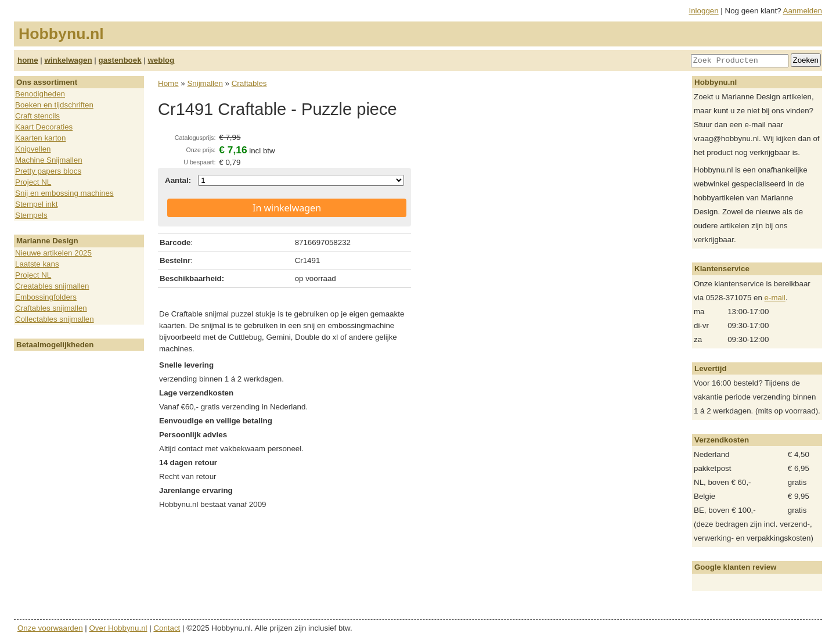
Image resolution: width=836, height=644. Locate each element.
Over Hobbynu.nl (118, 628)
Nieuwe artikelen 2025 (53, 253)
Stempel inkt (36, 204)
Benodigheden (40, 94)
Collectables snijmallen (55, 319)
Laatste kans (37, 264)
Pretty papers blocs (48, 171)
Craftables (249, 83)
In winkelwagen (287, 208)
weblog (161, 60)
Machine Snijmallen (49, 160)
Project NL (33, 182)
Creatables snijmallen (52, 286)
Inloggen (704, 11)
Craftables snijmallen (51, 308)
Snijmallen (205, 83)
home (28, 60)
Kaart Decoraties (44, 127)
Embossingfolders (46, 297)
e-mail (775, 298)
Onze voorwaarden (50, 628)
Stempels (31, 215)
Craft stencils (37, 116)
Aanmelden (803, 11)
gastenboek (120, 60)
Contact (167, 628)
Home (168, 83)
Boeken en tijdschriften (54, 105)
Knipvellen (33, 149)
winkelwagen (68, 60)
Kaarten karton (40, 138)
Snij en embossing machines (64, 193)
